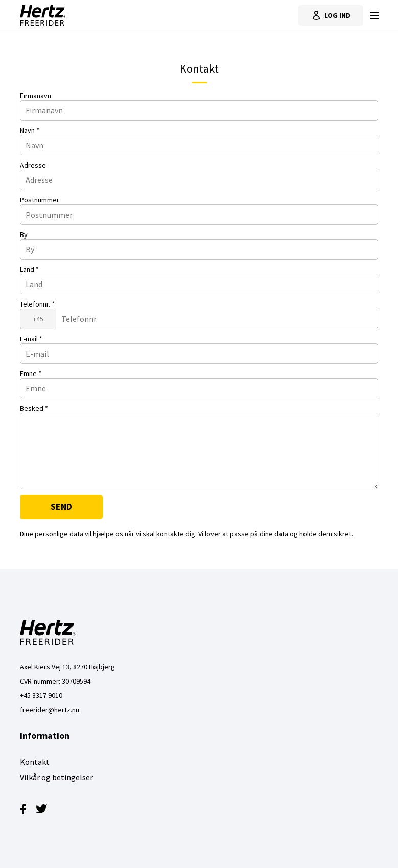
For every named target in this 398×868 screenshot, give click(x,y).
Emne (31, 373)
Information (45, 735)
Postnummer (40, 200)
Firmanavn (36, 96)
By (24, 234)
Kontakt (35, 762)
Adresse (33, 165)
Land (29, 269)
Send (61, 507)
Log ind (331, 15)
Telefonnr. (37, 304)
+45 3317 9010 (41, 695)
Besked (34, 408)
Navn (30, 130)
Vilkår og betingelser (56, 777)
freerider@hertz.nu (50, 710)
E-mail (31, 339)
